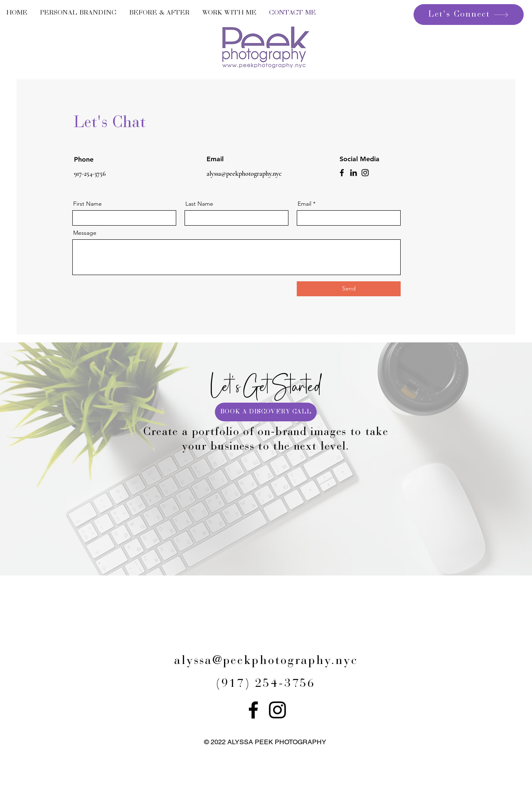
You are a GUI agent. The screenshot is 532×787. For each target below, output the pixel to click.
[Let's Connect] (469, 15)
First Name (87, 204)
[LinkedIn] (353, 173)
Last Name (199, 204)
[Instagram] (365, 173)
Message (85, 233)
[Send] (349, 289)
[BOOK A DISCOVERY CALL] (266, 412)
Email (304, 204)
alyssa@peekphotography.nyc (244, 174)
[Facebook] (342, 173)
